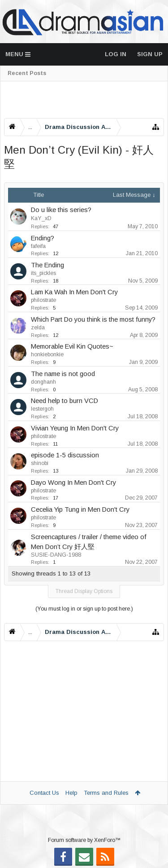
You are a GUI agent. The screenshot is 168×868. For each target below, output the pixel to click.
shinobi (40, 463)
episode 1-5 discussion (65, 455)
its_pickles (43, 273)
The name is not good (63, 374)
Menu (18, 54)
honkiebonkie (47, 354)
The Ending (47, 265)
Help (71, 793)
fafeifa (38, 246)
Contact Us (44, 793)
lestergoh (42, 409)
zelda (38, 328)
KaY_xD (41, 218)
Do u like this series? (61, 210)
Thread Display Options (84, 591)
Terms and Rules (106, 793)
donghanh (43, 382)
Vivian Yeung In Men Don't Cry (75, 428)
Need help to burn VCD (65, 401)
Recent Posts (27, 73)
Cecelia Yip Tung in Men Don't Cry (80, 509)
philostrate (43, 300)
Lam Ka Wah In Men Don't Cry (74, 292)
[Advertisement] (84, 100)
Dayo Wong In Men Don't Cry (73, 483)
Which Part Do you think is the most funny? (93, 319)
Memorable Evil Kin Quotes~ (72, 346)
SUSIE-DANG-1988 (56, 555)
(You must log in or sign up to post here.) (84, 609)
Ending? (43, 238)
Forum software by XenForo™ (84, 840)
